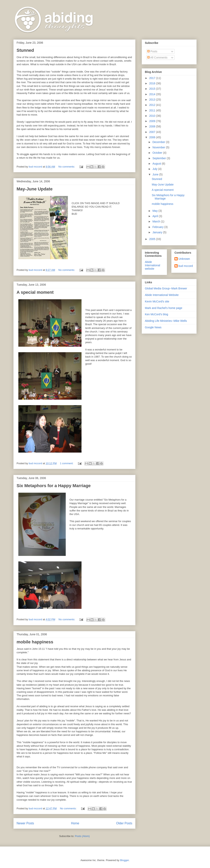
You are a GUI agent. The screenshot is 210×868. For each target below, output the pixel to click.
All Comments (157, 57)
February (158, 227)
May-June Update (35, 189)
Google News (153, 327)
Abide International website (152, 265)
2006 (153, 137)
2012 (153, 105)
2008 (153, 126)
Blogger (124, 860)
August (157, 164)
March (157, 221)
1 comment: (67, 463)
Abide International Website (162, 295)
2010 (153, 116)
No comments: (67, 167)
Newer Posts (25, 823)
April (156, 216)
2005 (153, 239)
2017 (153, 78)
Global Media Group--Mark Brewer (166, 288)
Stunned (25, 50)
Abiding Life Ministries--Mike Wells (166, 321)
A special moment (35, 292)
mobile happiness (35, 642)
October (158, 153)
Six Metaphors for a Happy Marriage (54, 486)
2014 (153, 94)
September (159, 158)
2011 (153, 110)
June (156, 174)
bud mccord (186, 266)
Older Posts (124, 823)
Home (75, 823)
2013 (153, 100)
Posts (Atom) (82, 836)
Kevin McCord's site (157, 301)
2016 (153, 83)
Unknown (184, 259)
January (158, 232)
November (159, 147)
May (155, 211)
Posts (152, 51)
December (159, 142)
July (155, 169)
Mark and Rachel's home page (164, 308)
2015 (153, 89)
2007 (153, 132)
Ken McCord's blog (157, 314)
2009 (153, 121)
